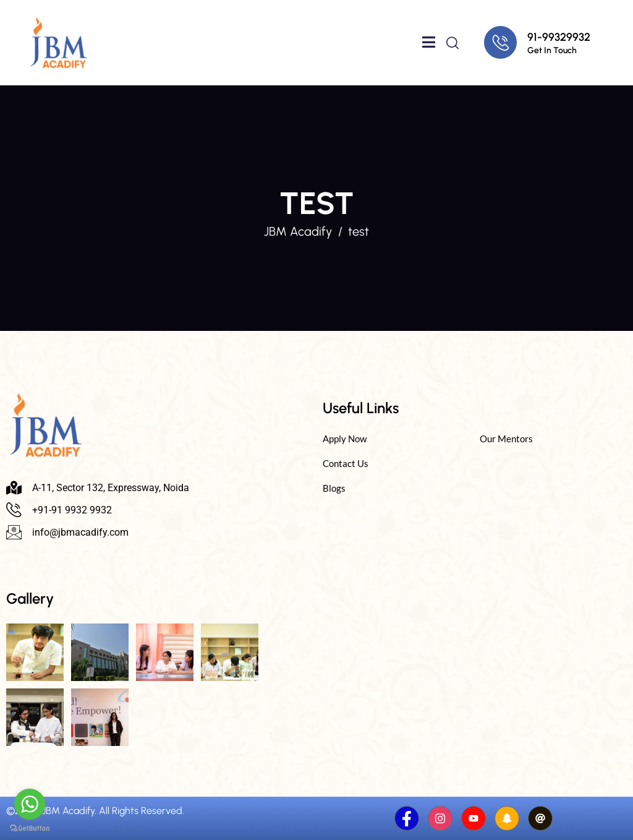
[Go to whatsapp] (30, 804)
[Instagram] (440, 818)
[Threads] (540, 818)
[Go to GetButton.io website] (30, 828)
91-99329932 (559, 37)
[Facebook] (407, 818)
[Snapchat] (507, 818)
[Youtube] (474, 818)
